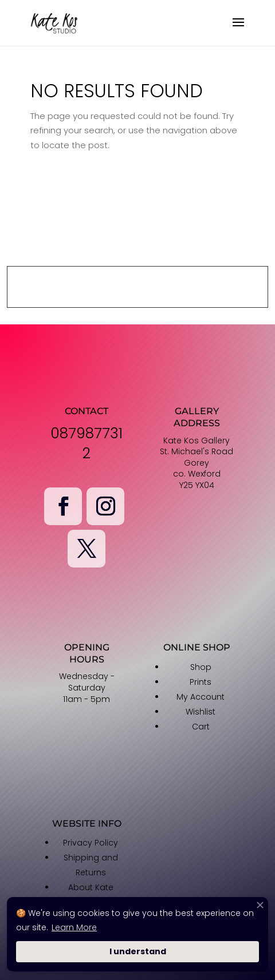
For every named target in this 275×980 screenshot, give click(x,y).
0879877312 (87, 443)
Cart (201, 727)
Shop (201, 667)
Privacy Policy (91, 843)
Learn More (74, 927)
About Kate (91, 887)
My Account (201, 697)
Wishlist (201, 712)
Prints (201, 682)
